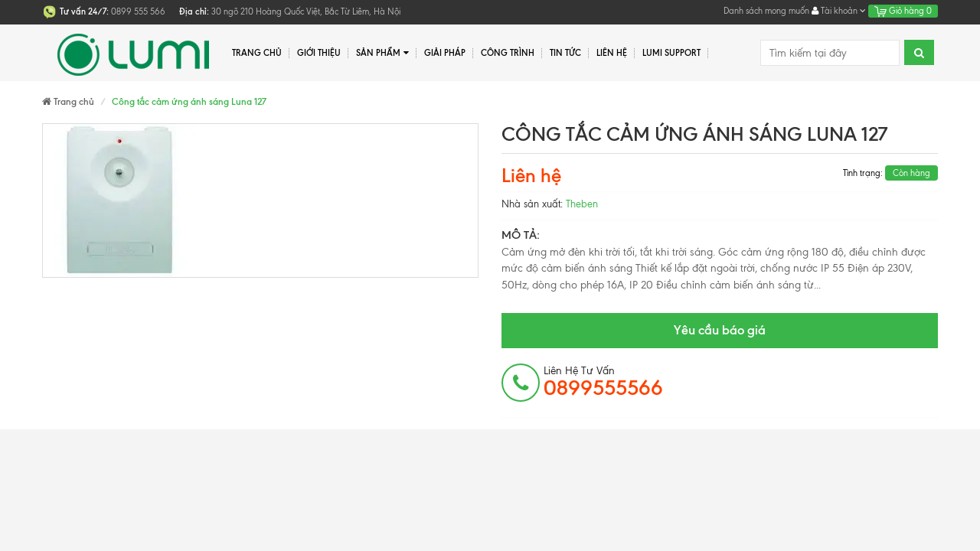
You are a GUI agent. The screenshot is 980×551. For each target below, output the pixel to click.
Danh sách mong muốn (766, 11)
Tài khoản (839, 11)
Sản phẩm (382, 53)
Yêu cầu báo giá (720, 330)
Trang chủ (257, 53)
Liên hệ (612, 53)
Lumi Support (671, 53)
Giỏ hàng (903, 11)
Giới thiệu (319, 53)
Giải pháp (445, 53)
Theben (582, 204)
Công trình (508, 53)
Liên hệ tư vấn (603, 382)
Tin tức (565, 53)
